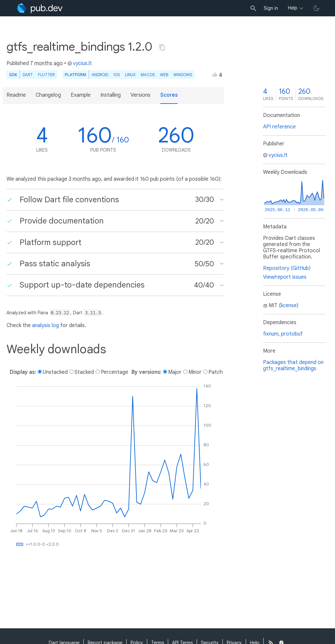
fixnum (271, 334)
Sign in (271, 8)
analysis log (45, 325)
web (164, 75)
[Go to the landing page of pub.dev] (39, 8)
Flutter (46, 75)
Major (175, 372)
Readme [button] (16, 95)
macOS (148, 75)
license (289, 305)
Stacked (84, 372)
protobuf (292, 334)
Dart (28, 75)
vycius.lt (80, 63)
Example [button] (81, 95)
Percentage (115, 372)
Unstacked (55, 372)
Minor (195, 372)
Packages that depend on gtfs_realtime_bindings (293, 365)
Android (100, 75)
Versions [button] (141, 95)
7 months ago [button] (46, 63)
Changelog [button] (48, 95)
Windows (183, 75)
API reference (279, 127)
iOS (117, 75)
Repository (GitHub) (287, 268)
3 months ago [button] (85, 179)
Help (293, 8)
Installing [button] (111, 95)
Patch (216, 372)
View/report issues (285, 277)
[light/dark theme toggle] (316, 8)
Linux (130, 75)
